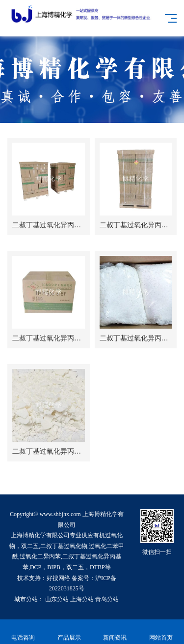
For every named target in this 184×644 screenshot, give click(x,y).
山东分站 (57, 599)
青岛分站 (107, 599)
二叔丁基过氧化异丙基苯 (137, 225)
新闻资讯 (115, 632)
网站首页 (161, 632)
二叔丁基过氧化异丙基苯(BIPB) (60, 225)
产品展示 (69, 632)
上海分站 (82, 599)
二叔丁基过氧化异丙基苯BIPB (58, 338)
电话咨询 (23, 632)
